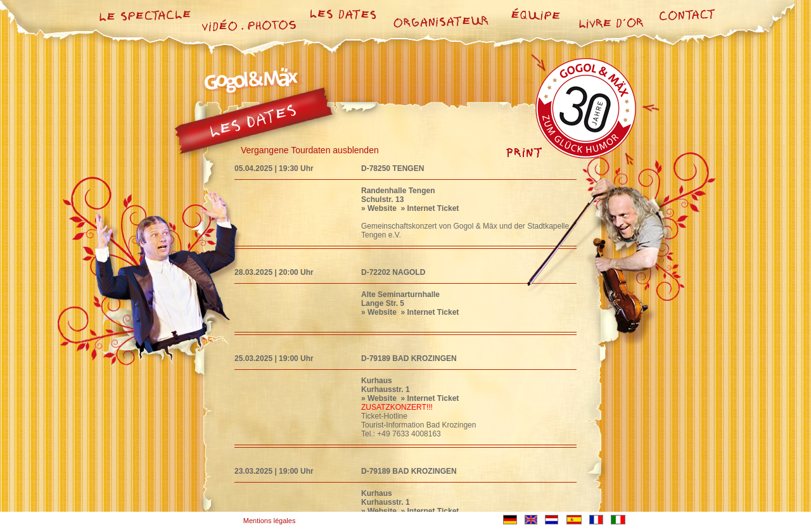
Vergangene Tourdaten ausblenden (310, 150)
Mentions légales (270, 521)
